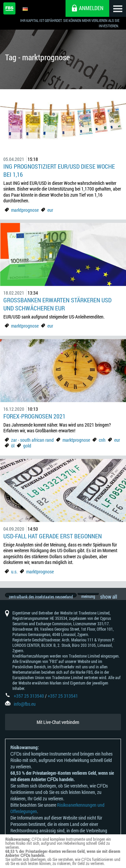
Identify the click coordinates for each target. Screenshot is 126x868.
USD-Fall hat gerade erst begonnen (53, 536)
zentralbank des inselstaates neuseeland (41, 597)
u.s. (14, 572)
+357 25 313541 (63, 702)
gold (27, 446)
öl (13, 446)
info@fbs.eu (25, 710)
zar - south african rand (33, 440)
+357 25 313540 (29, 702)
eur (50, 210)
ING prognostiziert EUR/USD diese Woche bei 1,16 (59, 170)
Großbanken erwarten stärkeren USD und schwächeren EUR (57, 304)
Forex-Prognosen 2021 (34, 416)
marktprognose (25, 210)
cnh (102, 440)
